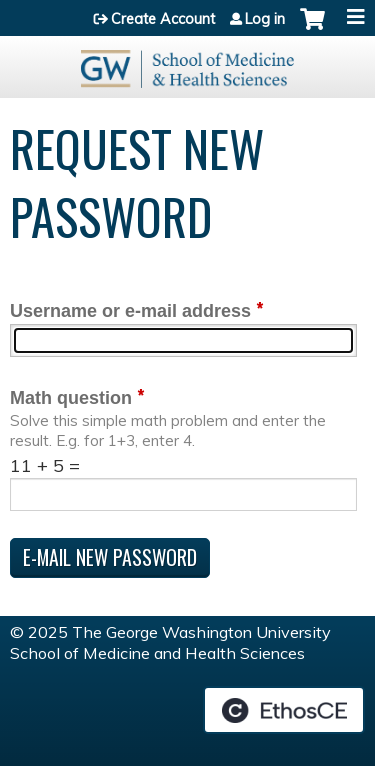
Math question (71, 398)
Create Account (163, 19)
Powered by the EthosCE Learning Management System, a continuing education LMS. (284, 710)
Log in (265, 19)
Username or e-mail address (130, 311)
